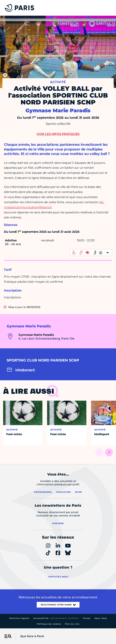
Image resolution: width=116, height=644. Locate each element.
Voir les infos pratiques (58, 134)
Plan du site (72, 624)
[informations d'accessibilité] (91, 253)
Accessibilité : (56, 618)
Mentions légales (19, 618)
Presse (87, 618)
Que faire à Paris (32, 636)
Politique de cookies (49, 624)
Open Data (101, 618)
